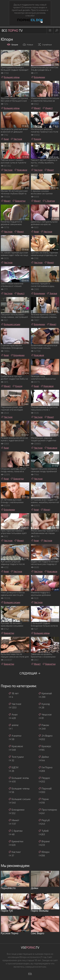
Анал (5, 139)
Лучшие (12, 45)
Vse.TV (30, 947)
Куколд (36, 139)
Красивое (21, 170)
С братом (49, 201)
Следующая (30, 673)
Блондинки (38, 77)
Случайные (45, 45)
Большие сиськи (10, 324)
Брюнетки (19, 201)
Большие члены (10, 77)
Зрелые (52, 293)
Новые (28, 45)
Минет (36, 108)
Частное (16, 139)
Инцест (47, 108)
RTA (30, 974)
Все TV (12, 30)
